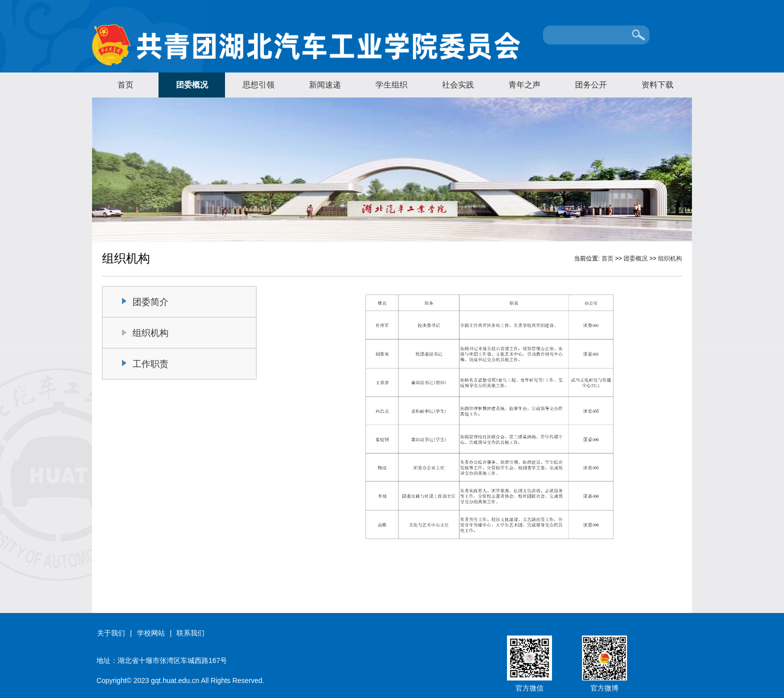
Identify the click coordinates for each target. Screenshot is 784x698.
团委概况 (192, 85)
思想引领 (258, 85)
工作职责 (150, 364)
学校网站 (151, 633)
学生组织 (391, 85)
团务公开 (591, 85)
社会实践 (458, 85)
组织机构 (670, 258)
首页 (125, 85)
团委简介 (150, 302)
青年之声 (524, 85)
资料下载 (657, 85)
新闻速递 (325, 85)
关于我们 (111, 633)
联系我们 (190, 633)
